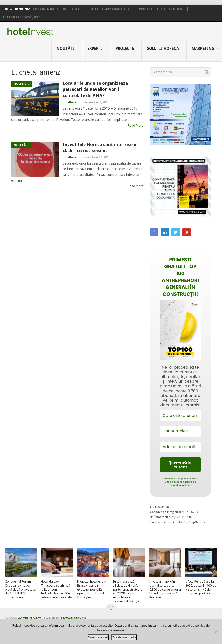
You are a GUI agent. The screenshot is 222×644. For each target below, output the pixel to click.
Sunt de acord (98, 637)
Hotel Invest (30, 32)
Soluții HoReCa (163, 48)
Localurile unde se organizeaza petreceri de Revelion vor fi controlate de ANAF (95, 89)
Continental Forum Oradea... (57, 9)
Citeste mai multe (124, 637)
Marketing (203, 48)
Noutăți (66, 48)
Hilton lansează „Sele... (23, 17)
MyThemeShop (73, 619)
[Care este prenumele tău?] (180, 416)
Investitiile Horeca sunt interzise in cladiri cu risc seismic (100, 148)
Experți (95, 48)
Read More (136, 125)
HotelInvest (71, 102)
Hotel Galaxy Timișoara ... (111, 9)
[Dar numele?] (180, 431)
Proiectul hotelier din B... (162, 9)
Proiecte (125, 48)
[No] (216, 632)
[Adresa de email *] (180, 447)
